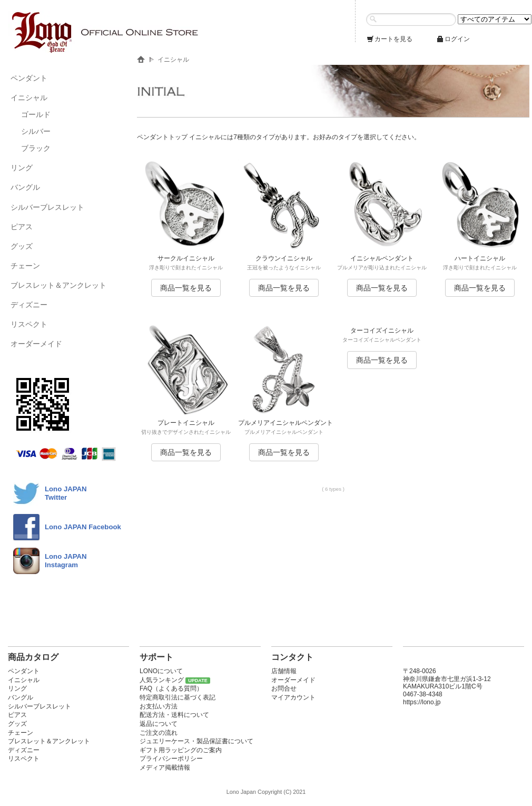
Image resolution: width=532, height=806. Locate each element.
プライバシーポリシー (171, 759)
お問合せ (284, 688)
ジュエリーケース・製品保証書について (196, 741)
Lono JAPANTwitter (66, 493)
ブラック (36, 148)
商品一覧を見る (186, 288)
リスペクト (29, 324)
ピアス (22, 227)
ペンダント (29, 78)
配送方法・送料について (174, 715)
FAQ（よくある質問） (171, 688)
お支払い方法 (159, 706)
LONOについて (161, 671)
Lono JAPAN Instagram (66, 561)
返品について (159, 724)
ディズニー (29, 305)
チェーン (25, 266)
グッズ (22, 246)
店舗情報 (284, 671)
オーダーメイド (36, 344)
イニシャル (29, 98)
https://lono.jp (422, 702)
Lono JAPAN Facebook (83, 527)
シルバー (36, 131)
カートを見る (389, 39)
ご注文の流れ (159, 733)
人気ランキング (162, 680)
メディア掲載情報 (165, 768)
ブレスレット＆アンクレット (58, 285)
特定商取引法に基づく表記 (178, 697)
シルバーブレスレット (47, 207)
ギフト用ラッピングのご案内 (181, 750)
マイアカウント (293, 697)
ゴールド (36, 114)
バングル (25, 187)
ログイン (453, 39)
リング (22, 168)
